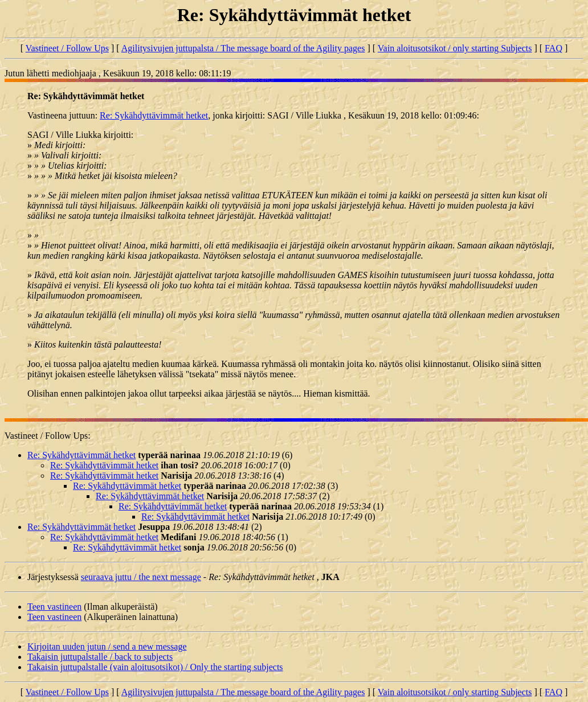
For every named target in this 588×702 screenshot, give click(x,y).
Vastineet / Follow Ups (67, 48)
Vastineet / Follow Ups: (48, 436)
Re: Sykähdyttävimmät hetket (154, 115)
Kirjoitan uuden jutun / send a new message (107, 646)
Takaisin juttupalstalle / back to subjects (100, 657)
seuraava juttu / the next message (141, 577)
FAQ (554, 48)
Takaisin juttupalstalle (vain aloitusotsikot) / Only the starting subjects (155, 667)
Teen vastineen (54, 607)
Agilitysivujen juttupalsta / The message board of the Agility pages (243, 48)
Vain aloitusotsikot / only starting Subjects (455, 48)
